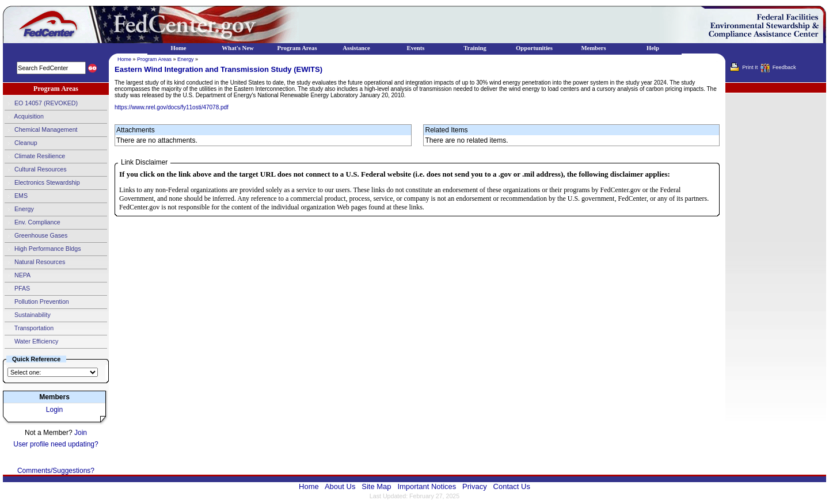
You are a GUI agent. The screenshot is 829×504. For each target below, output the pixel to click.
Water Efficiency (31, 342)
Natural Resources (35, 262)
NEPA (18, 276)
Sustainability (28, 315)
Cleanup (21, 143)
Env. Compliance (33, 223)
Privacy (475, 486)
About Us (340, 486)
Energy (19, 209)
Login (54, 410)
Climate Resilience (35, 156)
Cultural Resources (36, 170)
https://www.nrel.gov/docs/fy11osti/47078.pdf (172, 107)
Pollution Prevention (37, 302)
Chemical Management (41, 130)
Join (81, 433)
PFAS (17, 289)
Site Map (376, 486)
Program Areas (154, 59)
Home (124, 59)
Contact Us (512, 486)
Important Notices (427, 486)
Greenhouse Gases (36, 236)
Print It (750, 67)
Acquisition (24, 117)
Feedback (784, 67)
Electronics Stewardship (42, 183)
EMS (16, 196)
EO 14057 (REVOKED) (41, 104)
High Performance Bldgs (43, 249)
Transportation (29, 329)
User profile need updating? (56, 444)
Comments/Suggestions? (56, 471)
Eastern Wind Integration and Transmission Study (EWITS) (218, 69)
